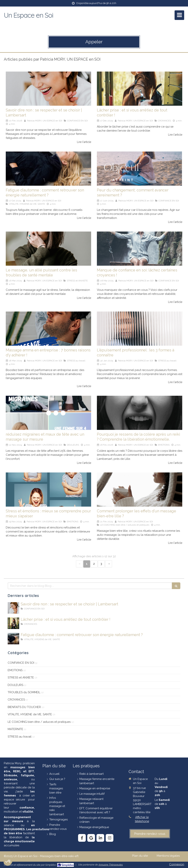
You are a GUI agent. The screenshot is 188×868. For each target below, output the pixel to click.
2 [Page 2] (94, 564)
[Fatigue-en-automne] (48, 169)
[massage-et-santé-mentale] (48, 249)
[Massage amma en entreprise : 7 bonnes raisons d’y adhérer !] (48, 329)
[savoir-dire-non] (48, 89)
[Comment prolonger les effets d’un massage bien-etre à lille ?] (140, 490)
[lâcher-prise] (140, 89)
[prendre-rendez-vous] (150, 834)
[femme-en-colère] (140, 413)
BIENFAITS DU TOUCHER (24, 707)
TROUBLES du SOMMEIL (24, 692)
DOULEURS (15, 685)
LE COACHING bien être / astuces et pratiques (39, 722)
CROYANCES (16, 700)
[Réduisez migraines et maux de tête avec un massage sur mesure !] (48, 413)
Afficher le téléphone (142, 819)
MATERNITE (15, 729)
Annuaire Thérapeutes (111, 865)
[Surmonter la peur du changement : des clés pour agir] (140, 169)
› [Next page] (109, 564)
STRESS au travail (20, 737)
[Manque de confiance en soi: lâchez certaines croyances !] (140, 249)
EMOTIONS (15, 670)
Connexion (177, 864)
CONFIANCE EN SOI (21, 663)
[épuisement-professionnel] (140, 329)
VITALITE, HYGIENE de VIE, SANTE (30, 714)
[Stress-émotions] (48, 490)
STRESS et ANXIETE (21, 678)
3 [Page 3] (101, 564)
